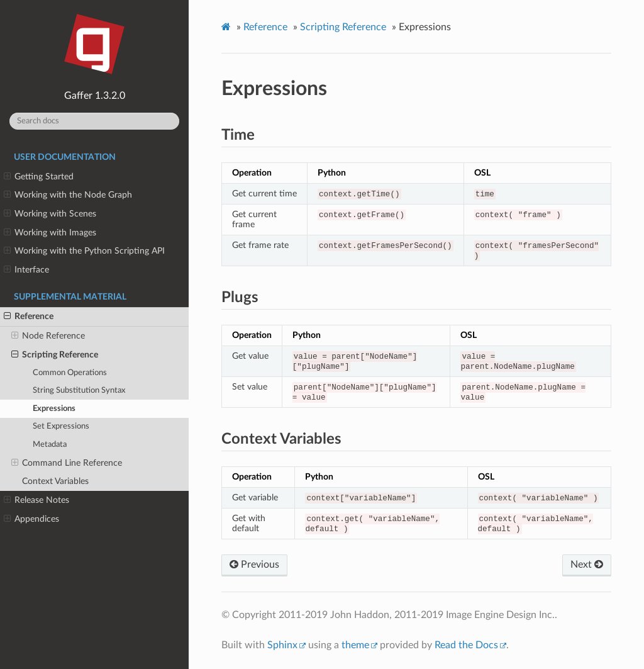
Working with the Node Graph (68, 195)
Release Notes (36, 500)
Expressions (54, 409)
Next (587, 565)
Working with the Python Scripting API (84, 251)
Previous (254, 565)
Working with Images (50, 233)
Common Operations (70, 373)
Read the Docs (466, 645)
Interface (26, 270)
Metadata (50, 445)
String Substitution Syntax (79, 391)
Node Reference (48, 336)
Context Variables (55, 481)
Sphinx (282, 645)
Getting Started (39, 177)
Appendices (31, 519)
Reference (29, 317)
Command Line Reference (67, 463)
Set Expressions (61, 426)
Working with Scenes (50, 214)
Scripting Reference (55, 355)
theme (355, 645)
